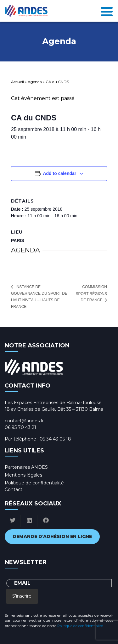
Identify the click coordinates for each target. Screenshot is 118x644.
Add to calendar (59, 173)
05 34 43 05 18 (55, 439)
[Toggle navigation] (107, 11)
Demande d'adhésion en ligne (52, 536)
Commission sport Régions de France (91, 294)
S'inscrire (22, 596)
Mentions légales (23, 475)
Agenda (35, 82)
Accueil (17, 82)
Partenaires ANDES (26, 467)
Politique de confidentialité (34, 483)
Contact (14, 489)
